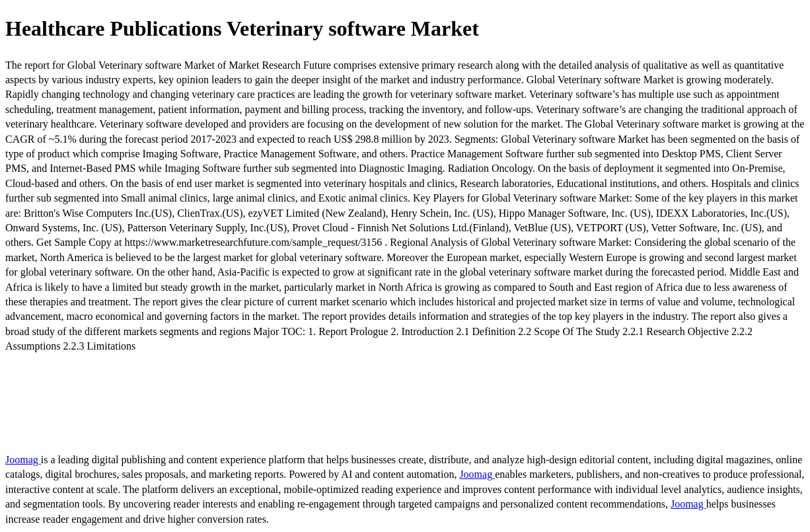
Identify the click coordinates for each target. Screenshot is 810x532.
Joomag (23, 460)
